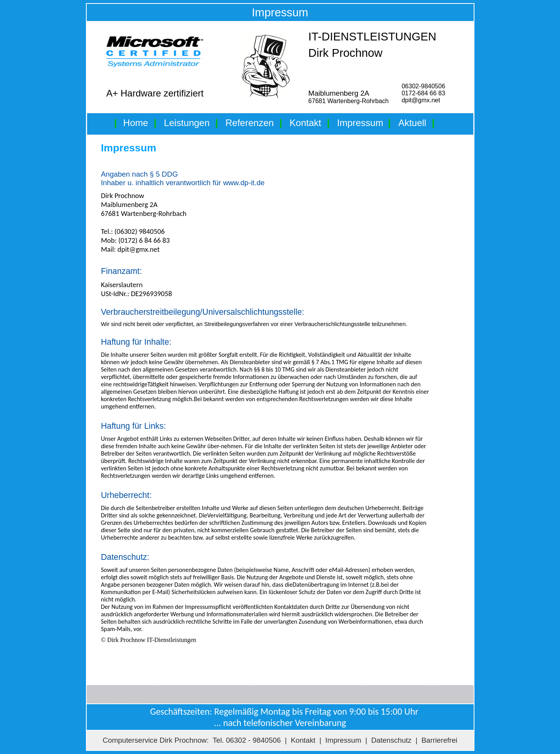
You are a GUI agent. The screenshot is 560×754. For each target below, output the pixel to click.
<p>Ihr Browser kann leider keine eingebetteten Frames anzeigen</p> (278, 411)
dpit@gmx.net (421, 100)
